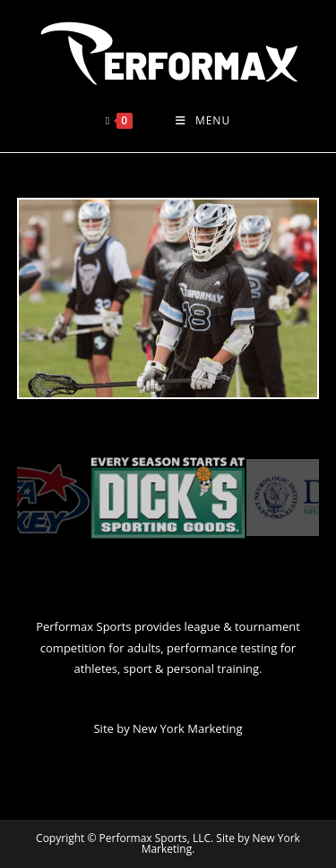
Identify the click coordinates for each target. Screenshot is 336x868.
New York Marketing (187, 728)
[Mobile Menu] (203, 121)
